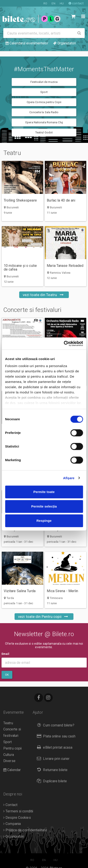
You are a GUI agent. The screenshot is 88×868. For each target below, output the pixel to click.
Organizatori (14, 837)
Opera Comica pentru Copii (44, 102)
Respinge (44, 521)
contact (76, 3)
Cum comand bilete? (55, 725)
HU (62, 3)
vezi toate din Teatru (44, 295)
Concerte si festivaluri (38, 310)
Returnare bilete (51, 770)
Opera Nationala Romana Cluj (44, 122)
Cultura (9, 755)
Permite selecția (44, 506)
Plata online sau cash (55, 736)
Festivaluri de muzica (44, 82)
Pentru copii (12, 748)
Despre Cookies (17, 818)
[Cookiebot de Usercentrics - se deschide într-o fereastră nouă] (64, 344)
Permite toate (44, 492)
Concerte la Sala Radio (44, 112)
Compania (12, 824)
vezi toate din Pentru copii (44, 617)
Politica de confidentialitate (25, 830)
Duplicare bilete (51, 781)
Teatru (18, 153)
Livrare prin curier (52, 759)
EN (53, 3)
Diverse (9, 761)
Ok (7, 675)
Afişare (69, 478)
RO (45, 3)
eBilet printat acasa (54, 747)
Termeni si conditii (18, 811)
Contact (10, 805)
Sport (44, 92)
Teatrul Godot (44, 132)
